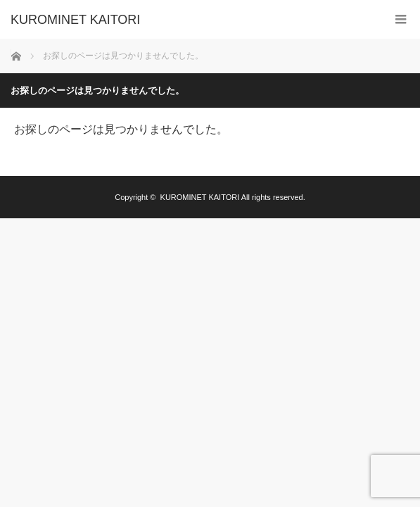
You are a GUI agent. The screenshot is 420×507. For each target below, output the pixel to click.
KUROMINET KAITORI (75, 20)
